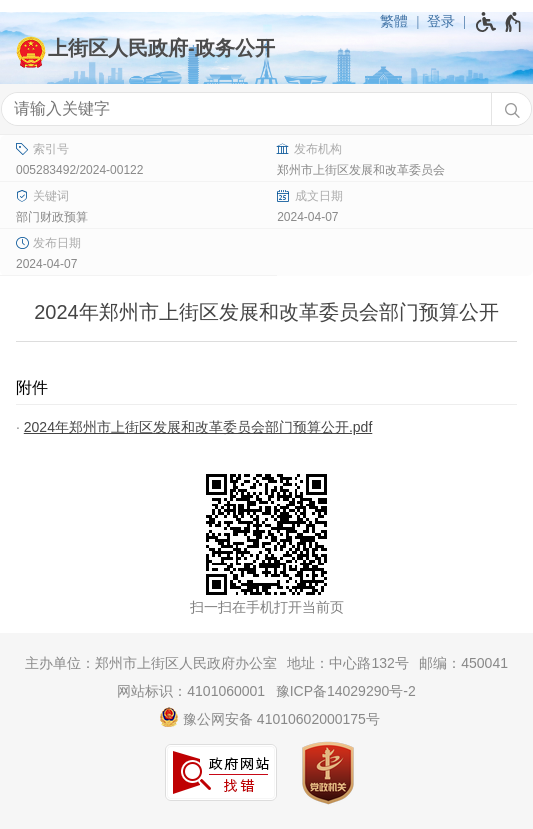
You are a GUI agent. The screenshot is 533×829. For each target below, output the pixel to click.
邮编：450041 (463, 663)
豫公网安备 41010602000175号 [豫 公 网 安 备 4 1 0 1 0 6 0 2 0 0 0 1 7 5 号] (269, 717)
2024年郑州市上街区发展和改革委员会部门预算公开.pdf (198, 427)
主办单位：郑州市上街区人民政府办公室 (151, 663)
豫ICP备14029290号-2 (346, 691)
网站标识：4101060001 (191, 691)
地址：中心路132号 (347, 663)
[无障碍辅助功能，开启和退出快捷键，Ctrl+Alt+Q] (499, 22)
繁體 (394, 21)
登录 (441, 21)
